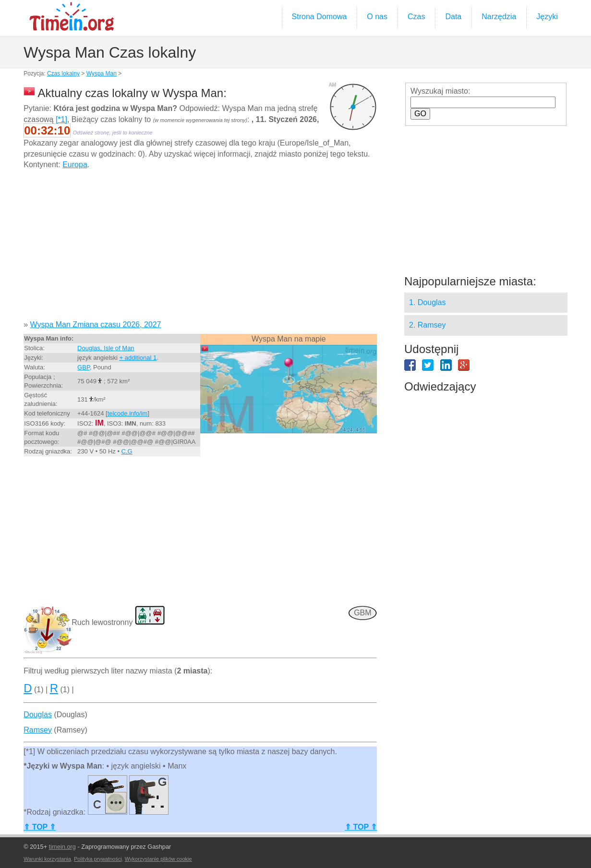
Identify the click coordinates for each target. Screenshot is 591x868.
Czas (416, 17)
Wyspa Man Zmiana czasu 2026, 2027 (96, 324)
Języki (547, 17)
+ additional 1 (138, 358)
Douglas (38, 715)
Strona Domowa (320, 17)
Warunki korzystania (47, 859)
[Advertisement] (200, 248)
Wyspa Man (102, 73)
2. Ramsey (427, 325)
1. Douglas (428, 302)
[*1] (61, 119)
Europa (75, 165)
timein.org (62, 847)
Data (453, 17)
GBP (84, 367)
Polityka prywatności (98, 859)
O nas (377, 17)
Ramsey (38, 730)
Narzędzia (499, 17)
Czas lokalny (63, 73)
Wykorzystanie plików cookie (158, 859)
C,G (127, 451)
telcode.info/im (128, 413)
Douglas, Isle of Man (106, 348)
